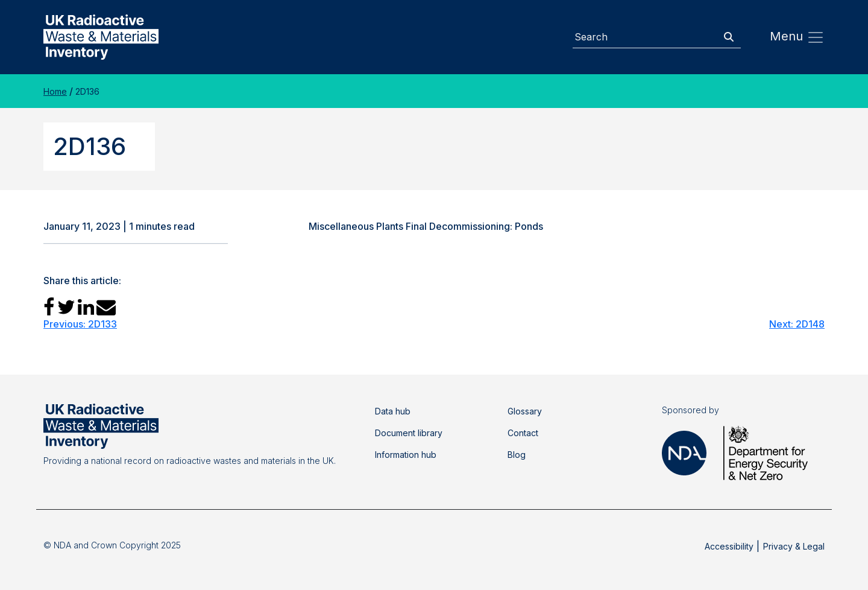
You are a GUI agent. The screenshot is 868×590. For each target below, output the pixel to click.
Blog (517, 455)
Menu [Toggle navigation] (797, 37)
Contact (523, 433)
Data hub (393, 411)
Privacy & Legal (794, 546)
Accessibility (729, 546)
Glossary (525, 411)
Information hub (406, 455)
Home (55, 91)
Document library (409, 433)
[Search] (645, 37)
